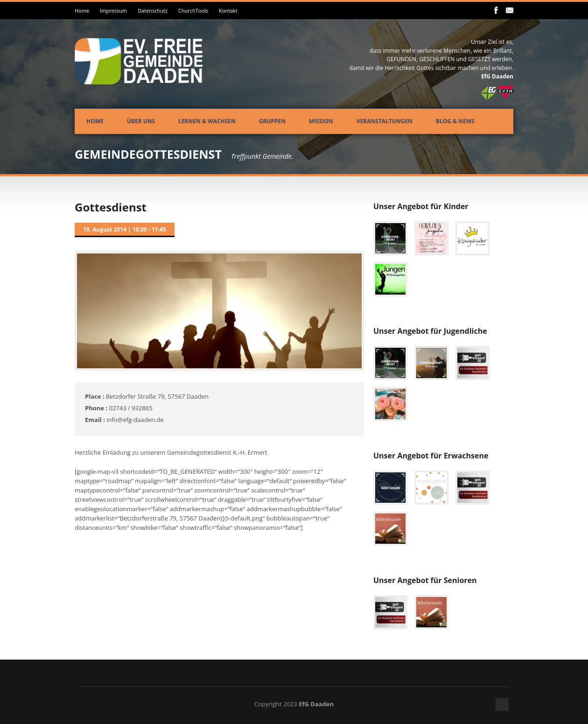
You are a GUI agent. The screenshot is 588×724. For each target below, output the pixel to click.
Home (82, 11)
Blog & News (455, 121)
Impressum (113, 11)
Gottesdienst (111, 207)
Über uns (141, 121)
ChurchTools (193, 11)
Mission (321, 121)
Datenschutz (153, 11)
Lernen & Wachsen (207, 121)
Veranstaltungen (385, 121)
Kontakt (228, 11)
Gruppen (272, 121)
